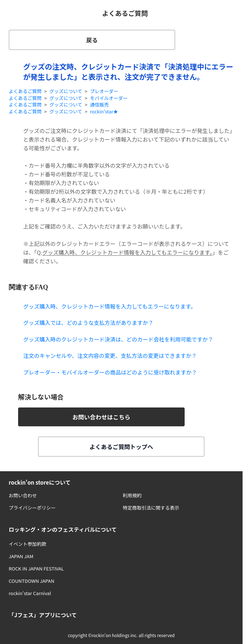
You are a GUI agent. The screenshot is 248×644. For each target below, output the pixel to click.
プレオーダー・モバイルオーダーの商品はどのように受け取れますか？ (110, 372)
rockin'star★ (104, 112)
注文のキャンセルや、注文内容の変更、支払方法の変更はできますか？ (110, 356)
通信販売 (99, 105)
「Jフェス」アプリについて (43, 615)
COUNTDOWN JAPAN (31, 581)
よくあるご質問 (25, 91)
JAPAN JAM (21, 556)
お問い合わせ (23, 495)
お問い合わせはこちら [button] (101, 417)
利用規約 (132, 495)
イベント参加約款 (28, 544)
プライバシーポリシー (32, 508)
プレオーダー (104, 91)
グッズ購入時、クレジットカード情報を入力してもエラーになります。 (127, 252)
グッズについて (66, 91)
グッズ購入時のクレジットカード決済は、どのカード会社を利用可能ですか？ (118, 339)
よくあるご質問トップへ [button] (121, 447)
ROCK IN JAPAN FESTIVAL (36, 568)
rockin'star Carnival (30, 593)
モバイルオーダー (109, 98)
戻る (92, 40)
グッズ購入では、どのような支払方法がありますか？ (88, 323)
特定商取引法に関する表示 (151, 508)
